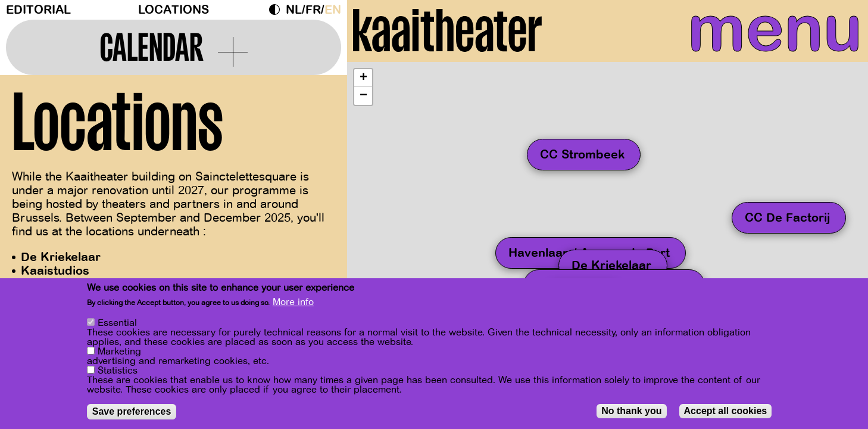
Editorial (38, 10)
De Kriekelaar (61, 257)
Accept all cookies (726, 411)
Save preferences (132, 411)
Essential (117, 323)
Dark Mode (277, 10)
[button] (363, 91)
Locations (174, 10)
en (333, 10)
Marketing (119, 352)
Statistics (118, 371)
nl (294, 10)
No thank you (631, 411)
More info (293, 302)
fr (313, 10)
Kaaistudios (55, 271)
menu (753, 36)
